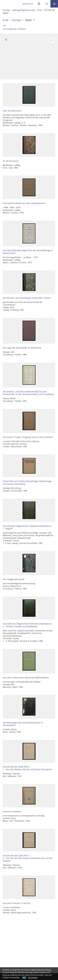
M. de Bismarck (11, 161)
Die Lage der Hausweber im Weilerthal (22, 348)
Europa (17, 20)
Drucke (6, 10)
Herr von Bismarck (12, 111)
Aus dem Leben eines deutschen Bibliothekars (26, 678)
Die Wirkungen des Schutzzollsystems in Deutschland (23, 724)
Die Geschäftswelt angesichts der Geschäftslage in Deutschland (28, 252)
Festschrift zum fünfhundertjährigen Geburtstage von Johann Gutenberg (27, 483)
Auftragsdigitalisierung (24, 10)
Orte (39, 10)
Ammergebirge (10, 29)
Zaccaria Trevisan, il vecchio (17, 903)
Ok (24, 978)
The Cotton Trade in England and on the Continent (28, 437)
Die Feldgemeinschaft (14, 579)
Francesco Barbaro (12, 811)
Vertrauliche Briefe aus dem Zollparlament (24, 203)
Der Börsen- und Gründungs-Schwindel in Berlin (27, 298)
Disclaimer (33, 978)
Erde (6, 20)
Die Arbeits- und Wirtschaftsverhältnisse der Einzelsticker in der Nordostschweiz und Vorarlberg (28, 393)
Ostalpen (22, 29)
